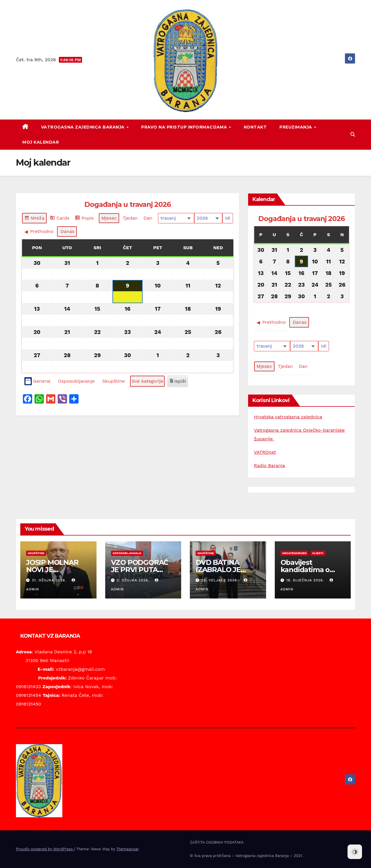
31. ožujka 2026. (50, 580)
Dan (148, 218)
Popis (85, 219)
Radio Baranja (269, 465)
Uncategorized (295, 553)
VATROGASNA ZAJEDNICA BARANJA (84, 127)
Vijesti (318, 553)
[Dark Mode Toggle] (355, 852)
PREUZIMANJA (296, 127)
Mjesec (109, 218)
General (37, 381)
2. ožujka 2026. (134, 580)
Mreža (34, 219)
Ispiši (178, 382)
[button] (353, 134)
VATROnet (265, 452)
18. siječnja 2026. (306, 580)
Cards (60, 219)
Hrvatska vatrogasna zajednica (288, 417)
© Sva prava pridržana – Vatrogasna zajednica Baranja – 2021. (246, 856)
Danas (68, 231)
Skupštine (36, 553)
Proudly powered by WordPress (45, 849)
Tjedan (130, 218)
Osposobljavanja (127, 553)
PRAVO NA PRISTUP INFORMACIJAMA (185, 127)
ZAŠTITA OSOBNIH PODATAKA (217, 842)
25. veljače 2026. (221, 580)
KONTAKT (255, 127)
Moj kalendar (41, 142)
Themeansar (127, 849)
